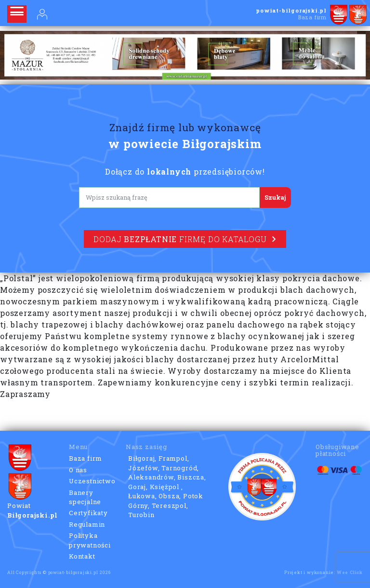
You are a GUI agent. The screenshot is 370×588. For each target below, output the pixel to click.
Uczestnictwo (92, 481)
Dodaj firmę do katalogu (185, 239)
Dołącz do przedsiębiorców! (185, 171)
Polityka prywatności (90, 540)
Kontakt (82, 556)
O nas (78, 470)
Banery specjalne (85, 497)
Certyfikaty (88, 513)
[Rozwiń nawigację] (17, 14)
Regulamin (87, 524)
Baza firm (86, 458)
